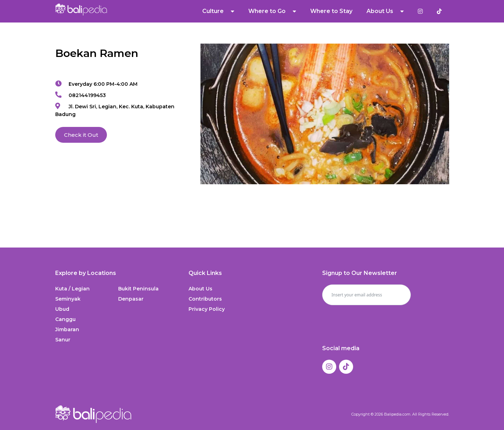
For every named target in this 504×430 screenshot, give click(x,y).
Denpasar (131, 299)
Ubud (62, 309)
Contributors (205, 299)
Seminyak (68, 299)
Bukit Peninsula (138, 289)
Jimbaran (67, 329)
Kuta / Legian (72, 289)
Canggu (65, 319)
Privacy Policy (207, 309)
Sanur (63, 340)
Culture (218, 11)
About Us (385, 11)
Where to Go (272, 11)
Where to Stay (331, 11)
